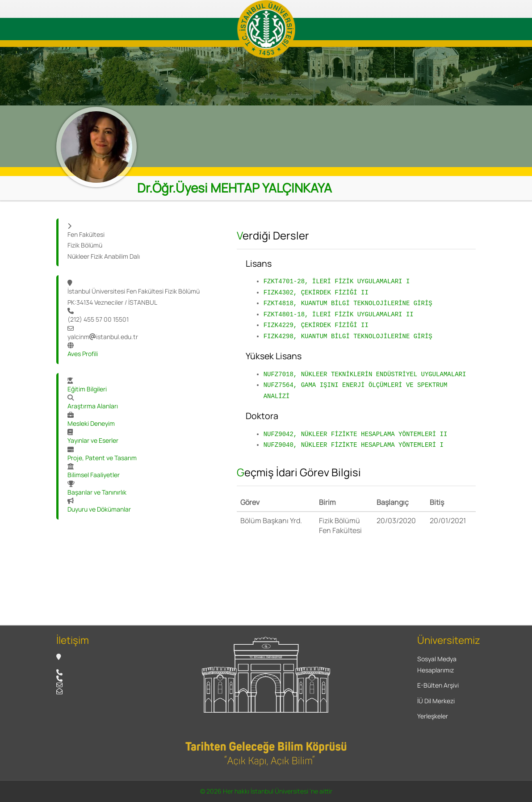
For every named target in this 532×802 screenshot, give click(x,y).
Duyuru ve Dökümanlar (99, 509)
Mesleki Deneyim (91, 423)
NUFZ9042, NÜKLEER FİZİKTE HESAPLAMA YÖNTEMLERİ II (356, 434)
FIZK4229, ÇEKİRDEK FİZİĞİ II (316, 325)
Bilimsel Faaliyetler (94, 475)
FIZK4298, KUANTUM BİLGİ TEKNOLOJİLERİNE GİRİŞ (348, 336)
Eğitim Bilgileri (87, 389)
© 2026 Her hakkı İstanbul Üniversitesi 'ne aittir (266, 791)
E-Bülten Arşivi (438, 685)
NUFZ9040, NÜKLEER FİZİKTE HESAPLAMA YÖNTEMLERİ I (354, 445)
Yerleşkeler (433, 716)
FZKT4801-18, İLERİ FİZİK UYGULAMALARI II (339, 314)
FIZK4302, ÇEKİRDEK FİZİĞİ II (316, 292)
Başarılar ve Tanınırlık (97, 492)
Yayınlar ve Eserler (93, 440)
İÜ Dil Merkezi (436, 701)
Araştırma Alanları (93, 406)
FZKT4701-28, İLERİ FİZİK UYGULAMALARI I (337, 281)
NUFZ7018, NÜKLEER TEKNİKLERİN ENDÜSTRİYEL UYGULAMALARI (365, 374)
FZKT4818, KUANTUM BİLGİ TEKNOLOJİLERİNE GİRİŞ (348, 303)
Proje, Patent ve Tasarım (102, 458)
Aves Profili (83, 354)
